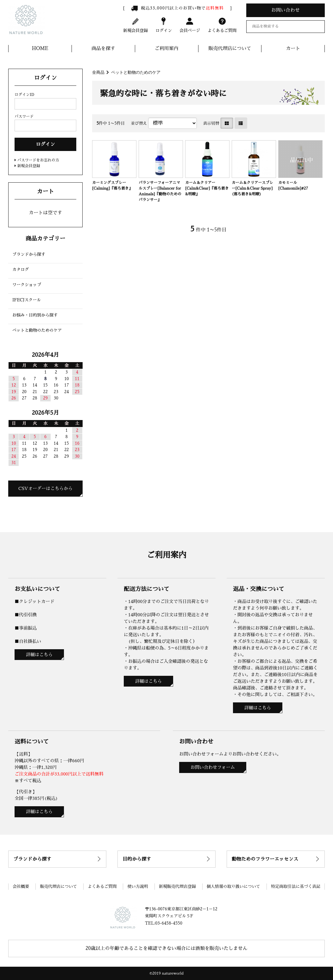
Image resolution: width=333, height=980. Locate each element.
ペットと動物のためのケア (136, 72)
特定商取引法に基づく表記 (296, 886)
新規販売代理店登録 (177, 886)
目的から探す (137, 859)
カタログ (21, 270)
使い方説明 (138, 886)
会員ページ (190, 25)
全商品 (98, 72)
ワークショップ (27, 285)
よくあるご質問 (222, 25)
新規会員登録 (135, 25)
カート (293, 48)
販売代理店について (230, 48)
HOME (40, 48)
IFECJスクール (27, 300)
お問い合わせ (286, 10)
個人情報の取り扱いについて (233, 886)
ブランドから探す (29, 254)
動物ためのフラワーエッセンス (265, 859)
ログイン (164, 25)
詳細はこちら (39, 655)
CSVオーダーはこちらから (45, 488)
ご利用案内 (167, 48)
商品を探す (103, 48)
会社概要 (21, 886)
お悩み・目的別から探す (35, 315)
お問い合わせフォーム (213, 767)
